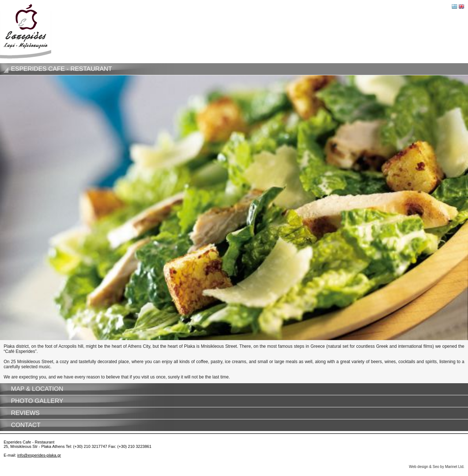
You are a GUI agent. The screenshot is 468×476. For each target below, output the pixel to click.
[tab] (234, 69)
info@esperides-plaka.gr (39, 455)
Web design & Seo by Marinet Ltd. (437, 467)
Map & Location (37, 389)
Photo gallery (37, 401)
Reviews (25, 413)
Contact (26, 425)
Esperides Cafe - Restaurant (61, 69)
